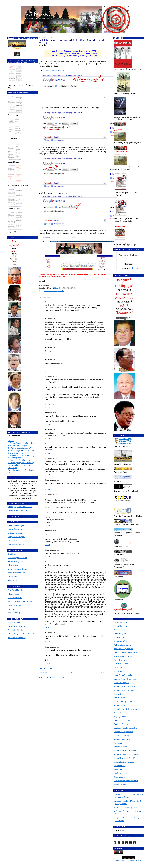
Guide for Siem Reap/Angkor (19, 510)
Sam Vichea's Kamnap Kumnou (126, 781)
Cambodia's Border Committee (125, 728)
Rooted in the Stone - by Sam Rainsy (128, 807)
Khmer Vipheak (120, 705)
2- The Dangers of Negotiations (20, 445)
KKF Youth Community (17, 638)
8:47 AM (47, 371)
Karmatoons (118, 743)
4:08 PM (47, 475)
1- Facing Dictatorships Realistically (22, 443)
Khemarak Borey (120, 747)
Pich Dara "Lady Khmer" (123, 649)
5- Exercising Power (16, 453)
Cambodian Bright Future (123, 732)
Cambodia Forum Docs (123, 720)
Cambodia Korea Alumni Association (128, 652)
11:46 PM (47, 627)
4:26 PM (47, 489)
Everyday (12, 609)
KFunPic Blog (119, 630)
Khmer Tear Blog (120, 641)
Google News (13, 577)
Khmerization (13, 565)
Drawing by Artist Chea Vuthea (20, 507)
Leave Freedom (120, 668)
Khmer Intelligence (15, 561)
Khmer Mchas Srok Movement (125, 751)
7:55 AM (47, 313)
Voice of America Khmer (17, 569)
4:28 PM (47, 525)
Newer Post (44, 673)
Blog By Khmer (120, 717)
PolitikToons (119, 769)
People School (119, 671)
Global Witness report (16, 525)
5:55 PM (47, 545)
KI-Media (61, 291)
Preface (11, 441)
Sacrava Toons (119, 777)
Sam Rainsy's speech (16, 544)
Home (73, 673)
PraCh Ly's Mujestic (121, 773)
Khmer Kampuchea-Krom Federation (22, 634)
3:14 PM (47, 439)
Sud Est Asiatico (120, 784)
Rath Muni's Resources (122, 645)
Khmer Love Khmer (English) (125, 690)
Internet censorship (51, 291)
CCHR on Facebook (121, 664)
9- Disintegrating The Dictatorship (21, 463)
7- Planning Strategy (16, 458)
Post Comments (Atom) (59, 678)
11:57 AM (48, 663)
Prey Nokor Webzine (16, 630)
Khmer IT (117, 694)
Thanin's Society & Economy (125, 679)
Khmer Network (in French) (124, 758)
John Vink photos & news (18, 558)
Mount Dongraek (120, 634)
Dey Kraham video (15, 529)
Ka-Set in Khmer (14, 605)
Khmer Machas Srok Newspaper (126, 709)
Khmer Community (121, 713)
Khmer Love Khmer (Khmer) (125, 686)
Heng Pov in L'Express (17, 537)
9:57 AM (47, 408)
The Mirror (12, 554)
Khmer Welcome (120, 698)
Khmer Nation (13, 594)
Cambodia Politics (15, 598)
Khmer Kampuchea (121, 626)
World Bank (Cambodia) (123, 675)
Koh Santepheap (14, 613)
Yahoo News (13, 580)
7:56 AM (47, 342)
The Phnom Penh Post (16, 573)
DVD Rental (136, 861)
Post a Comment (46, 669)
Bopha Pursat (119, 637)
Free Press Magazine (16, 590)
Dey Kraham (13, 540)
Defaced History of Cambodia (125, 702)
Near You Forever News (123, 656)
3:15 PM (47, 453)
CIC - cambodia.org (121, 735)
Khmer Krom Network (17, 626)
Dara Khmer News (121, 660)
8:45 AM (47, 642)
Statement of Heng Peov (17, 533)
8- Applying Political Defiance (19, 460)
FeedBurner (134, 268)
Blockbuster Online (123, 861)
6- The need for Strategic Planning (21, 455)
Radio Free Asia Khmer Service (20, 601)
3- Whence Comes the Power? (19, 448)
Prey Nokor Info (14, 623)
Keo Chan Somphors (122, 683)
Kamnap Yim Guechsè (122, 739)
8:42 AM (47, 354)
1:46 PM (47, 424)
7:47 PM (47, 557)
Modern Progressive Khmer (124, 762)
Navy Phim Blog (120, 766)
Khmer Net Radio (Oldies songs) (126, 754)
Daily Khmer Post (121, 622)
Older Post (102, 673)
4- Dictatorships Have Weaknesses (21, 450)
